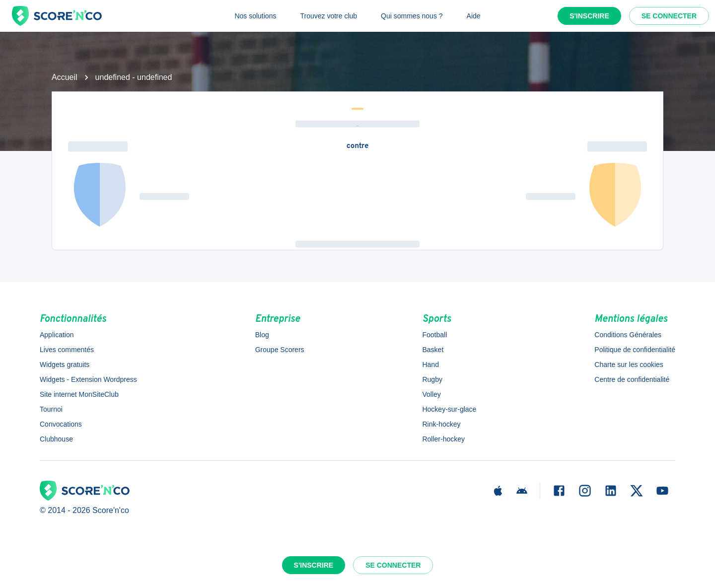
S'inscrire (589, 16)
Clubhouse (56, 439)
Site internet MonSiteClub (79, 394)
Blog (262, 335)
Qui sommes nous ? (412, 16)
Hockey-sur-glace (449, 409)
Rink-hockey (441, 424)
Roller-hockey (443, 439)
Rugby (432, 379)
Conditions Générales (628, 335)
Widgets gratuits (65, 365)
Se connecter (669, 16)
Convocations (61, 424)
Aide (474, 16)
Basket (433, 350)
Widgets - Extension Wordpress (88, 379)
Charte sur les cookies (629, 365)
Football (434, 335)
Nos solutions (255, 16)
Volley (431, 394)
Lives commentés (67, 350)
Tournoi (51, 409)
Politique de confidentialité (635, 350)
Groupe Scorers (280, 350)
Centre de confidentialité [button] (632, 379)
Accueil (65, 77)
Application (57, 335)
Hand (430, 365)
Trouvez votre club (328, 16)
